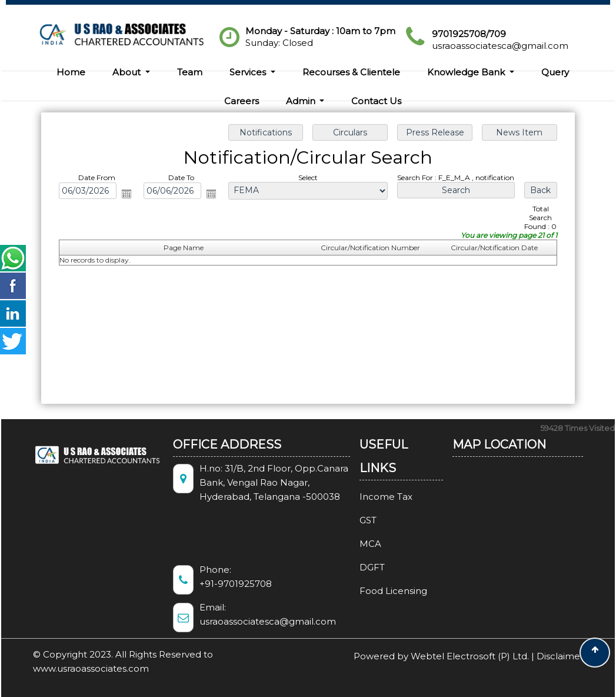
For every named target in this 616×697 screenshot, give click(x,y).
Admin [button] (302, 101)
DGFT (359, 567)
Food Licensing (380, 591)
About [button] (128, 72)
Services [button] (249, 72)
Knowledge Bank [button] (467, 72)
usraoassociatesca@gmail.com (500, 46)
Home (71, 72)
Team (190, 72)
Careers (242, 101)
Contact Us (376, 101)
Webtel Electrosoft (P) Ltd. (470, 656)
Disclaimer (560, 656)
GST (354, 520)
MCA (357, 544)
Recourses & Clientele (351, 72)
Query (555, 72)
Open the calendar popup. (126, 194)
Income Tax (372, 497)
